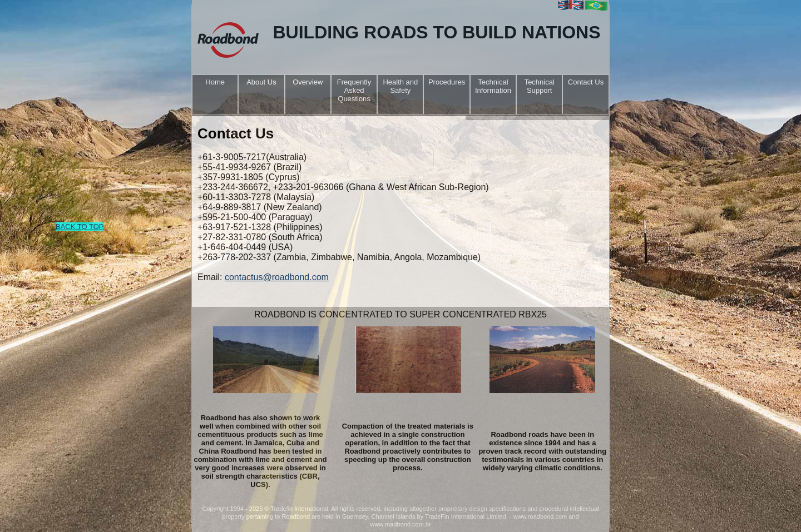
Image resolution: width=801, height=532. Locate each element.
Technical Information (493, 86)
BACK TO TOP (80, 227)
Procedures (447, 82)
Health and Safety (400, 86)
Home (215, 82)
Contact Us (586, 82)
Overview (308, 82)
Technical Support (540, 86)
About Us (261, 82)
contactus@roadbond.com (277, 277)
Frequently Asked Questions (354, 90)
